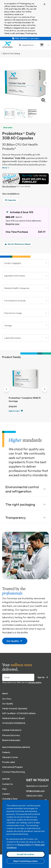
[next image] (46, 83)
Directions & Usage (13, 313)
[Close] (44, 4)
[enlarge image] (43, 100)
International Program (12, 767)
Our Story (7, 699)
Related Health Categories (17, 288)
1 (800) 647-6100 (34, 796)
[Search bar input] (28, 45)
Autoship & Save (10, 799)
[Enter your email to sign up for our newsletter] (18, 677)
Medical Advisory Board (13, 718)
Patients (6, 752)
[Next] (45, 389)
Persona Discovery (11, 735)
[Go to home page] (7, 47)
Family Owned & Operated (15, 708)
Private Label (8, 762)
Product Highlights (13, 263)
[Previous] (6, 389)
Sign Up (43, 677)
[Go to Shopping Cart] (42, 45)
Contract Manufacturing (13, 772)
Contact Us (7, 784)
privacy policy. (35, 682)
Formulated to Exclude (15, 301)
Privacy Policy (24, 845)
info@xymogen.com (13, 17)
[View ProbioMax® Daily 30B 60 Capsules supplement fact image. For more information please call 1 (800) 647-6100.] (32, 113)
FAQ (4, 789)
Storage (8, 325)
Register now (12, 224)
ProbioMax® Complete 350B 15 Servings (25, 399)
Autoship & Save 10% (19, 212)
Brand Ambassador (11, 740)
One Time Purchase (17, 232)
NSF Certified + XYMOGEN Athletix (19, 713)
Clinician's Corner (10, 757)
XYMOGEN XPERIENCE (14, 723)
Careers (6, 794)
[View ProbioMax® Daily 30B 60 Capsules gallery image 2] (21, 113)
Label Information (13, 338)
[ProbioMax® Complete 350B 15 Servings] (26, 380)
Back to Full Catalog (11, 54)
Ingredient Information (15, 276)
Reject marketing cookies (26, 861)
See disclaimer (9, 186)
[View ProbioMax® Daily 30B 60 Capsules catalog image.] (10, 113)
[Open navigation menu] (48, 45)
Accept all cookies (26, 854)
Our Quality (14, 641)
